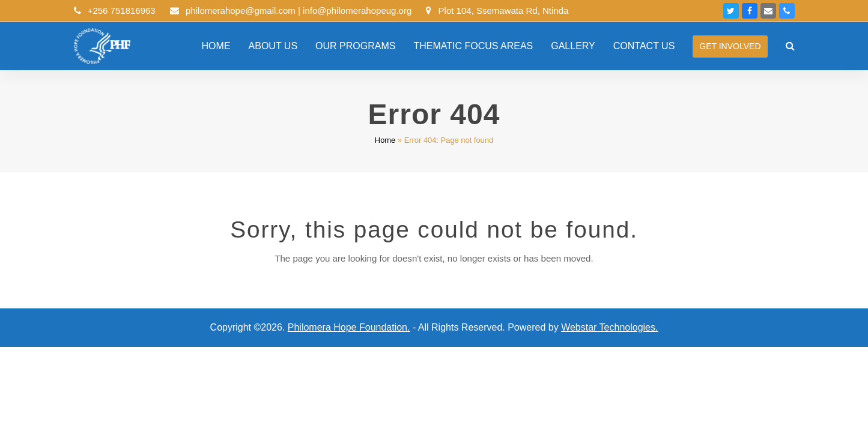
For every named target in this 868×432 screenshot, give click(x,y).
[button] (790, 46)
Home (385, 140)
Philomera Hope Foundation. (349, 327)
